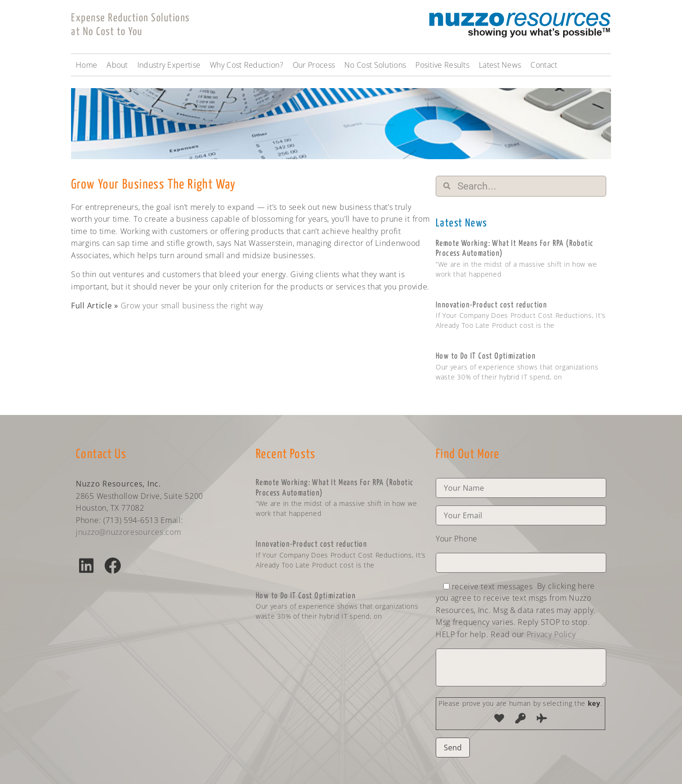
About (117, 65)
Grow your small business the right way (192, 306)
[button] (86, 565)
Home (86, 65)
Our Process (314, 65)
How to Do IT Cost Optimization (486, 356)
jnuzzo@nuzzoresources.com (129, 532)
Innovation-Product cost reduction (491, 305)
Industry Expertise (169, 65)
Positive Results (442, 65)
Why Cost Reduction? (247, 65)
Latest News (500, 65)
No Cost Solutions (375, 65)
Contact (544, 65)
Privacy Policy (551, 634)
